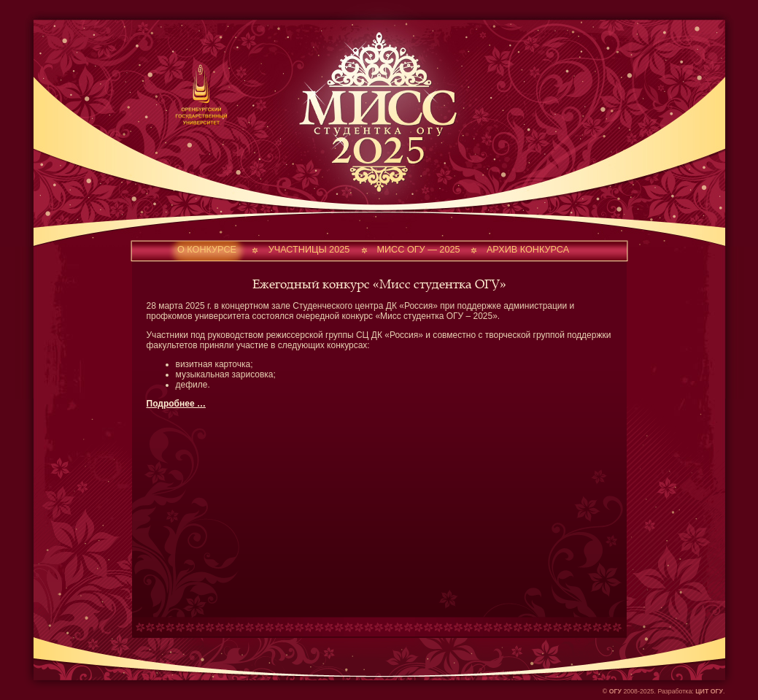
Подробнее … (176, 404)
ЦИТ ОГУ (709, 691)
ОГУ (615, 691)
